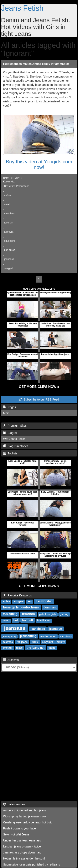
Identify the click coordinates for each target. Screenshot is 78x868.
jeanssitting (28, 636)
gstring (64, 614)
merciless (9, 214)
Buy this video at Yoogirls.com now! (39, 164)
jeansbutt (56, 629)
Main (6, 413)
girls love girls (48, 614)
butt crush (10, 250)
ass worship (44, 601)
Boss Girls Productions (17, 186)
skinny (61, 642)
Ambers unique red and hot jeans (25, 810)
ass (30, 601)
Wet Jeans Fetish (14, 439)
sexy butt (48, 642)
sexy (35, 642)
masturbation (48, 636)
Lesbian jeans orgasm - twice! (22, 846)
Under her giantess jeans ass (22, 840)
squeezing (10, 241)
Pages (9, 407)
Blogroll (10, 433)
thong (52, 648)
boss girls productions (21, 607)
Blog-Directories (16, 446)
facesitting (10, 614)
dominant (50, 607)
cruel (7, 204)
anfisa (7, 195)
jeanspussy (9, 636)
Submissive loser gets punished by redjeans (32, 864)
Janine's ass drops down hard (22, 852)
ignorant (9, 223)
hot (16, 620)
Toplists (10, 453)
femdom (28, 614)
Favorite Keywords (17, 595)
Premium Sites (15, 426)
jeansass (9, 259)
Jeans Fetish (22, 8)
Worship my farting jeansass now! (25, 816)
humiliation (44, 620)
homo (6, 620)
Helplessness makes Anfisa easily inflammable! (36, 64)
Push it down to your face (19, 828)
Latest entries (14, 804)
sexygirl (8, 268)
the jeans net (36, 648)
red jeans (22, 642)
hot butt (28, 620)
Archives (11, 660)
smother (7, 648)
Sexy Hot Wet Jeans (16, 834)
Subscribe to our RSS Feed (39, 399)
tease (19, 648)
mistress (8, 642)
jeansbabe (38, 629)
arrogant (9, 232)
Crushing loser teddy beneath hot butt (27, 822)
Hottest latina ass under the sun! (24, 858)
